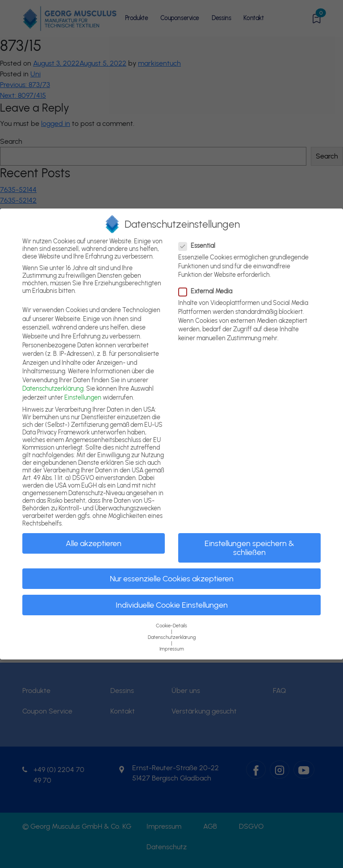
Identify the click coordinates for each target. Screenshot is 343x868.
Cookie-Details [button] (171, 626)
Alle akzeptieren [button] (94, 543)
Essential (200, 246)
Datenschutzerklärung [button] (172, 637)
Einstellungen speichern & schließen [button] (249, 548)
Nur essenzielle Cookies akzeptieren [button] (172, 578)
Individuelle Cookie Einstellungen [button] (172, 605)
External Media (208, 291)
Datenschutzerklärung (53, 389)
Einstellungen (83, 398)
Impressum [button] (172, 649)
